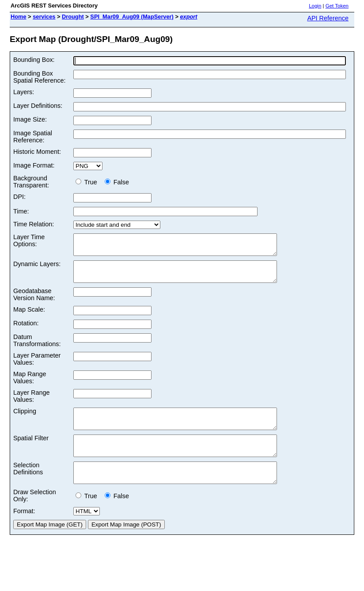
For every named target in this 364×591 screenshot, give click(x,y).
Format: (24, 531)
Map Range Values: (30, 385)
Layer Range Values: (31, 404)
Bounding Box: (34, 60)
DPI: (19, 197)
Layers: (24, 92)
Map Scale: (29, 317)
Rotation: (26, 331)
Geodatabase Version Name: (34, 302)
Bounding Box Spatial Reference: (39, 77)
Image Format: (34, 165)
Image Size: (30, 119)
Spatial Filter (31, 450)
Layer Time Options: (29, 240)
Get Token (337, 6)
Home (19, 17)
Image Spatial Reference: (33, 137)
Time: (21, 211)
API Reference (328, 18)
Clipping (25, 419)
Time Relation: (34, 224)
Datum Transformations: (37, 348)
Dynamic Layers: (37, 268)
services (44, 17)
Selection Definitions (28, 484)
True (88, 182)
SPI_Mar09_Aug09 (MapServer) (132, 17)
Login (315, 6)
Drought (73, 17)
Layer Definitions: (38, 106)
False (117, 182)
